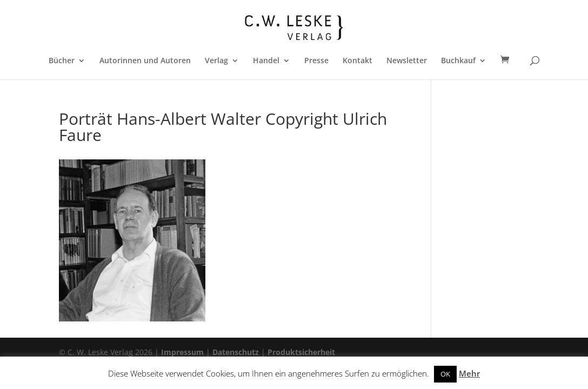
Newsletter (407, 61)
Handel (266, 61)
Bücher (62, 61)
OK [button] (445, 374)
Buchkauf (458, 61)
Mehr (469, 373)
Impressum (182, 352)
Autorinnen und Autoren (145, 61)
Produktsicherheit (301, 352)
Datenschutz (236, 352)
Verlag (216, 61)
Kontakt (358, 61)
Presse (316, 61)
